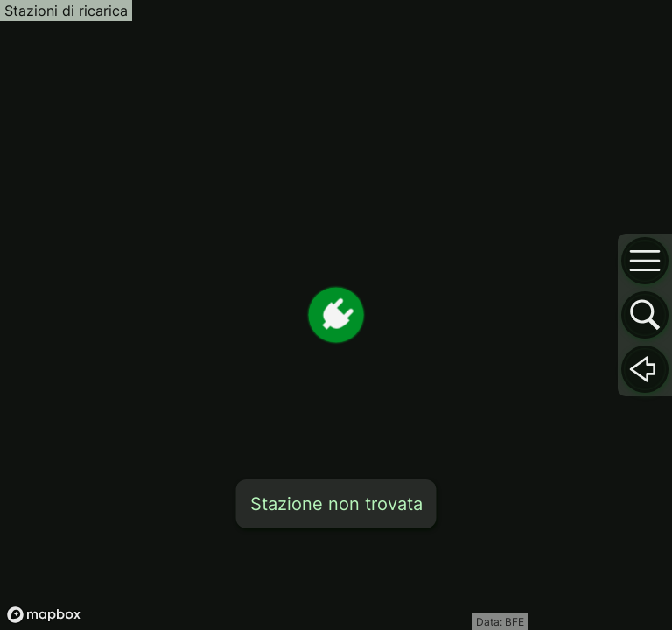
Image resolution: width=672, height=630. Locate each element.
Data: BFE (500, 622)
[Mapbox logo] (44, 615)
